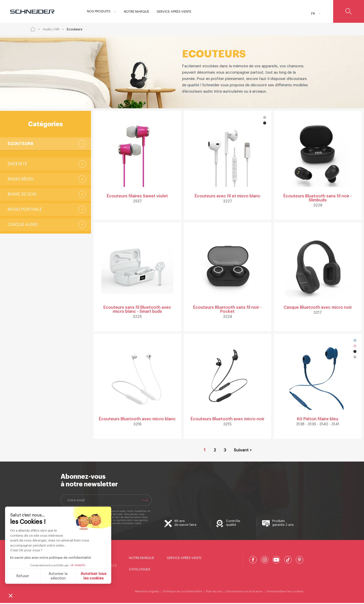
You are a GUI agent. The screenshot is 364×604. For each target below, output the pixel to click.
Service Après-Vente (184, 559)
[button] (11, 595)
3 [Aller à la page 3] (225, 451)
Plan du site (214, 592)
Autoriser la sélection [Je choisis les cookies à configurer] (58, 576)
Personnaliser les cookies (285, 592)
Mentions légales (147, 592)
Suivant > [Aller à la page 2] (243, 451)
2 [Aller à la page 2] (215, 451)
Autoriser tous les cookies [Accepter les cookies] (94, 576)
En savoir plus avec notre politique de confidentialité (51, 558)
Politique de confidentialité (183, 592)
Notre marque (142, 559)
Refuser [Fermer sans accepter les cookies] (23, 576)
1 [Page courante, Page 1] (205, 451)
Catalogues (140, 570)
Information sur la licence (245, 592)
